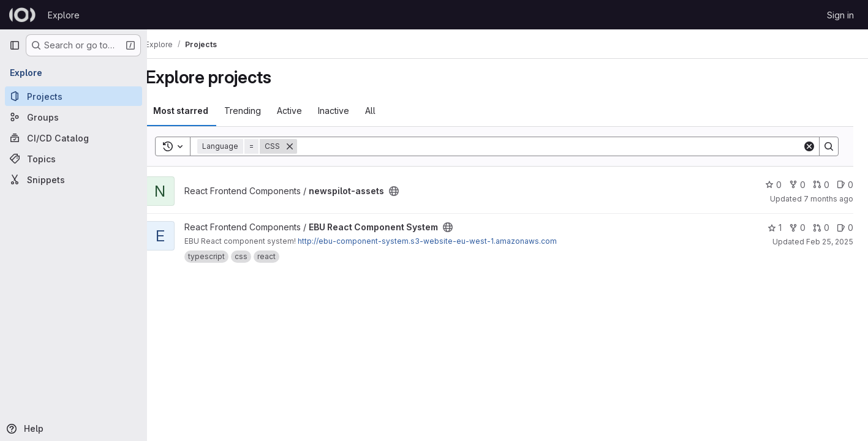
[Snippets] (74, 179)
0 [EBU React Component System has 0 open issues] (845, 228)
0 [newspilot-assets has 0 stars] (773, 185)
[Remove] (306, 146)
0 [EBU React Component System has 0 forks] (797, 228)
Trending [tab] (259, 111)
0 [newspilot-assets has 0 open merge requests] (821, 185)
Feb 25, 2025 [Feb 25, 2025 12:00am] (830, 242)
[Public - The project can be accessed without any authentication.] (410, 191)
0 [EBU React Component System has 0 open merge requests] (821, 228)
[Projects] (74, 96)
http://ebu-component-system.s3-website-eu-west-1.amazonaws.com (444, 241)
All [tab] (387, 111)
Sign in (840, 15)
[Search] (558, 146)
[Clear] (809, 146)
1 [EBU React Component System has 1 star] (775, 228)
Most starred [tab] (197, 111)
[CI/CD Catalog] (74, 138)
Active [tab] (306, 111)
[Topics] (74, 159)
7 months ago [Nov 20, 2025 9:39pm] (828, 199)
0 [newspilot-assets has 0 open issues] (845, 185)
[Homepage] (22, 15)
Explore (64, 15)
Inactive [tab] (350, 111)
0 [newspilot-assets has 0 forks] (797, 185)
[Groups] (74, 117)
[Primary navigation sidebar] (15, 45)
